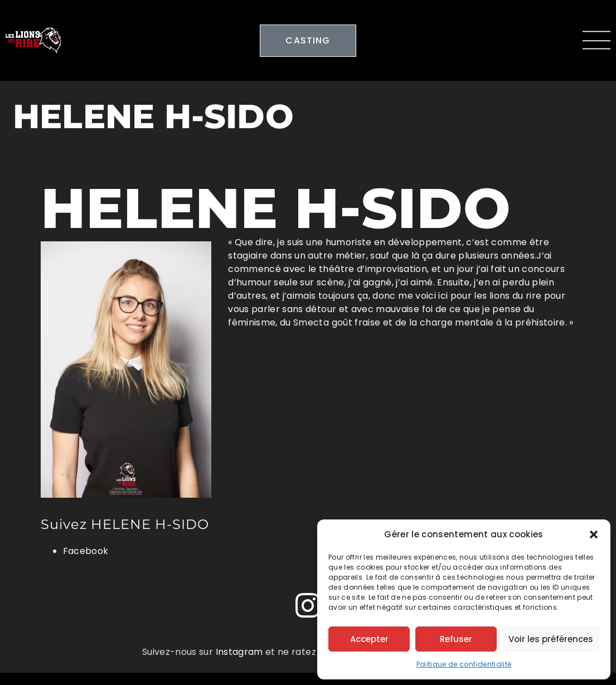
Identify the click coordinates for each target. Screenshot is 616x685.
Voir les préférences (551, 639)
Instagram (239, 652)
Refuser (456, 639)
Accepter (369, 639)
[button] (594, 535)
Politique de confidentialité (464, 664)
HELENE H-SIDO (276, 208)
